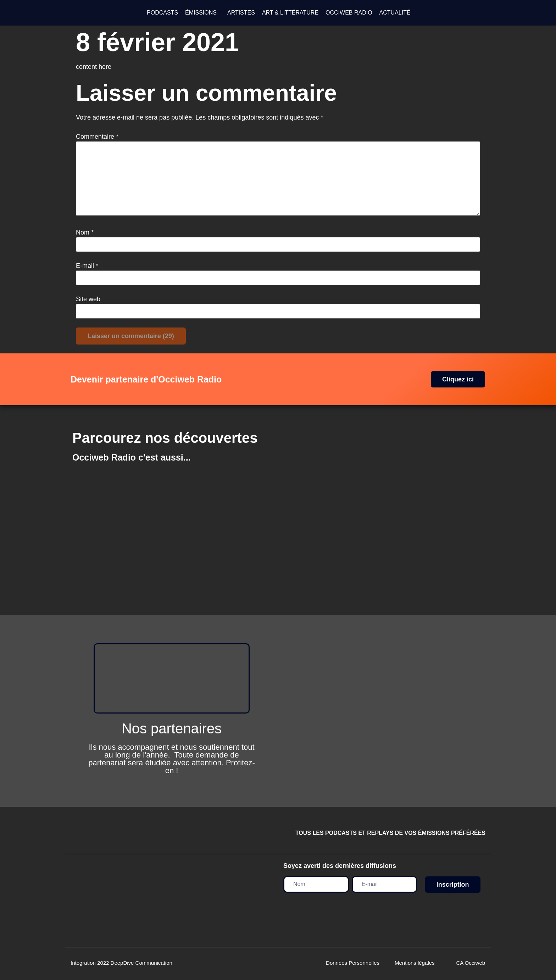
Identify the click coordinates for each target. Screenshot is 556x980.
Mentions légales (415, 963)
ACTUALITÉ (395, 13)
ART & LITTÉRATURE (290, 13)
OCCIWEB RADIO (349, 13)
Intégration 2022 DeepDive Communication (121, 963)
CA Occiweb (471, 963)
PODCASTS (162, 13)
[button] (203, 13)
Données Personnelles (353, 963)
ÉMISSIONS (201, 13)
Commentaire (97, 137)
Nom (85, 232)
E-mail (87, 266)
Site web (88, 299)
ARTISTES (241, 13)
